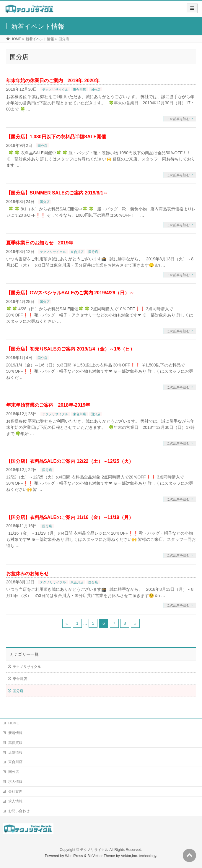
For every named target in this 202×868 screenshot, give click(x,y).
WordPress (74, 856)
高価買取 (15, 743)
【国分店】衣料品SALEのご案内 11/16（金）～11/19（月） (70, 517)
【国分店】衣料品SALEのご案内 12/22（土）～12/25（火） (70, 461)
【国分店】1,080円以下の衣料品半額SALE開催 (56, 137)
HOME (14, 723)
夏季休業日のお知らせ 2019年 (40, 243)
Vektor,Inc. (129, 856)
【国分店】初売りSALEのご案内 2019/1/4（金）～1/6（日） (71, 349)
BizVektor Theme (101, 856)
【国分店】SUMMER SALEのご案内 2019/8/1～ (57, 193)
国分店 (96, 90)
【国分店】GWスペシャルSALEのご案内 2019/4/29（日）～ (70, 293)
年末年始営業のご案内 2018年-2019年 (48, 405)
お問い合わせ (19, 811)
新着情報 (15, 733)
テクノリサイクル (55, 90)
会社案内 (15, 791)
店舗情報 (15, 752)
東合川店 (79, 90)
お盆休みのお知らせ (27, 573)
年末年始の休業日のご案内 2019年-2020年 (53, 81)
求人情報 (15, 782)
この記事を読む (178, 119)
